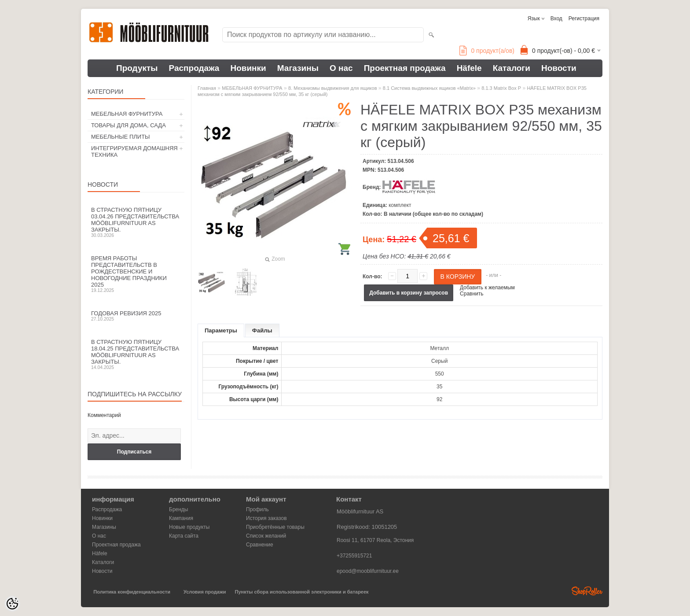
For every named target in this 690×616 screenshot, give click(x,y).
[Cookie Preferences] (12, 604)
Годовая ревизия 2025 (136, 316)
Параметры (221, 330)
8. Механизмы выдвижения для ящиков (332, 88)
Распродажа (194, 68)
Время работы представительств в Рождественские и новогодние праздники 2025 (136, 274)
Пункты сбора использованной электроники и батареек (302, 592)
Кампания (181, 518)
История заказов (266, 518)
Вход (556, 18)
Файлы (262, 330)
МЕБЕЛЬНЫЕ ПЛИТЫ (121, 137)
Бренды (178, 509)
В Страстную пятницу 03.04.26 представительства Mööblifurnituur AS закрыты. (136, 222)
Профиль (257, 509)
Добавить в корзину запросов (409, 293)
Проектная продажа (405, 68)
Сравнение (260, 545)
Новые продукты (189, 527)
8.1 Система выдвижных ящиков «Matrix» (429, 88)
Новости (559, 68)
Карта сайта (184, 536)
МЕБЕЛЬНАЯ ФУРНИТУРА (127, 114)
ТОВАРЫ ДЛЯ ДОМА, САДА (128, 125)
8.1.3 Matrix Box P (501, 88)
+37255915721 (354, 556)
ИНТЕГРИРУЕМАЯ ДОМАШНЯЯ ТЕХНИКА (134, 151)
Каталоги (512, 68)
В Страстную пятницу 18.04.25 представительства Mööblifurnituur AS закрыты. (136, 354)
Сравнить (472, 294)
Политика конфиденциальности (132, 592)
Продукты (137, 68)
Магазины (298, 68)
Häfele (469, 68)
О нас (341, 68)
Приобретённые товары (275, 527)
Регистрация (584, 18)
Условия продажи (205, 592)
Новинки (248, 68)
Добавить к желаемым (487, 288)
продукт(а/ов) (487, 51)
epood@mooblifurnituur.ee (368, 571)
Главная (207, 88)
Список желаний (266, 536)
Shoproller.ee (587, 591)
